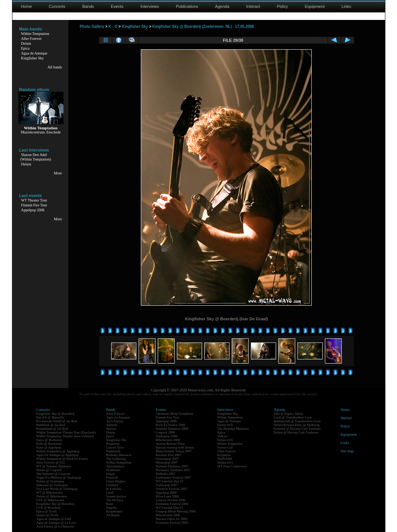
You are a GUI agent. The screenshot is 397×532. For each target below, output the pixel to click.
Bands (88, 6)
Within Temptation (35, 34)
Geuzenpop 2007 (167, 459)
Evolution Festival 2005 (172, 523)
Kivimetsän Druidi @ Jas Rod (57, 421)
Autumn (112, 425)
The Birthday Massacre (233, 429)
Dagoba (112, 508)
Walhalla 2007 (166, 474)
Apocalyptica (115, 466)
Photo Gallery (92, 27)
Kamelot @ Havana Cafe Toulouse (297, 429)
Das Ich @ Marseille (51, 417)
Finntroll (112, 477)
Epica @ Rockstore (50, 440)
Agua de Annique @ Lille (54, 519)
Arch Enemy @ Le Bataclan (56, 526)
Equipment (315, 6)
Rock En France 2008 (171, 425)
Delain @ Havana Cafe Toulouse (296, 432)
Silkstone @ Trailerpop (52, 485)
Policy (282, 6)
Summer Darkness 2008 (172, 429)
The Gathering (116, 459)
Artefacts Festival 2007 (172, 489)
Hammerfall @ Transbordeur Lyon (297, 421)
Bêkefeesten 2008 (168, 440)
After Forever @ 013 (51, 462)
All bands (55, 67)
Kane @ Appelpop (49, 447)
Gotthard (112, 485)
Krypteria (113, 444)
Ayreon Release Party (171, 444)
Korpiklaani (114, 511)
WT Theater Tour (34, 200)
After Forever (31, 39)
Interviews (150, 6)
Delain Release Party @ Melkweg (297, 425)
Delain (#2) (225, 440)
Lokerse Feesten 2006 (171, 500)
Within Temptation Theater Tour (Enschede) (66, 432)
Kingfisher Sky (32, 58)
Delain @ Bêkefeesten (52, 496)
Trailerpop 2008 (167, 436)
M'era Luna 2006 (168, 496)
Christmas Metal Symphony (175, 414)
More (58, 173)
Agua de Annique (34, 53)
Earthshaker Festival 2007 (174, 477)
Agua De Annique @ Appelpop (58, 455)
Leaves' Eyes (115, 447)
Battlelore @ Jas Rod (51, 425)
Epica (25, 48)
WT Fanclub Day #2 (170, 481)
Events (117, 6)
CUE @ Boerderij (49, 508)
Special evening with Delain (175, 447)
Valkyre (223, 436)
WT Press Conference (232, 466)
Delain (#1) (225, 462)
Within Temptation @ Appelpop (58, 451)
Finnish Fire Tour (34, 205)
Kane (110, 504)
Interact (253, 6)
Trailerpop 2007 (167, 485)
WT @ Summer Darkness (54, 466)
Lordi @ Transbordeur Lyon (293, 417)
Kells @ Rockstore (49, 444)
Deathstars (113, 470)
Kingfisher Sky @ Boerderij (56, 414)
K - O (113, 27)
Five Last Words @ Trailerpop (57, 489)
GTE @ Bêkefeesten (50, 500)
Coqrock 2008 (165, 432)
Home (26, 6)
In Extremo (114, 489)
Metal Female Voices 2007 (174, 451)
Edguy (111, 474)
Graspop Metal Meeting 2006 (176, 511)
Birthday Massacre (119, 455)
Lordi (110, 493)
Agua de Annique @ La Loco (56, 523)
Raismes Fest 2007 (169, 455)
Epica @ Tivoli (47, 511)
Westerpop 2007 (167, 462)
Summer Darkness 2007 (172, 466)
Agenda (222, 6)
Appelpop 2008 (33, 210)
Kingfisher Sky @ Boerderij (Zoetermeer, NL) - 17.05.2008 (203, 27)
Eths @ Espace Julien (288, 414)
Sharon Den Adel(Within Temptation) (36, 157)
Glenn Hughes (116, 481)
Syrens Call (225, 447)
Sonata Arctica (116, 496)
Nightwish (113, 451)
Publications (187, 6)
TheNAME (225, 459)
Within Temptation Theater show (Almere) (65, 436)
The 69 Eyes (115, 500)
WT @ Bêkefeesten (50, 493)
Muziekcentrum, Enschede (41, 132)
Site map (347, 451)
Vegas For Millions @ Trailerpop (59, 477)
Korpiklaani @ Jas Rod (52, 429)
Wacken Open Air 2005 (172, 519)
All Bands (113, 515)
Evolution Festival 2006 (172, 504)
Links (346, 6)
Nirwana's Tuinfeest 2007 (173, 470)
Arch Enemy (115, 421)
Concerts (57, 6)
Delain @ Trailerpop (50, 481)
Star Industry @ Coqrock (54, 474)
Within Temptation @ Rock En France (62, 459)
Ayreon (111, 429)
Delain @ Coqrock (49, 470)
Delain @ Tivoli (47, 515)
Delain (26, 43)
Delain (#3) (225, 425)
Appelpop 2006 (166, 493)
